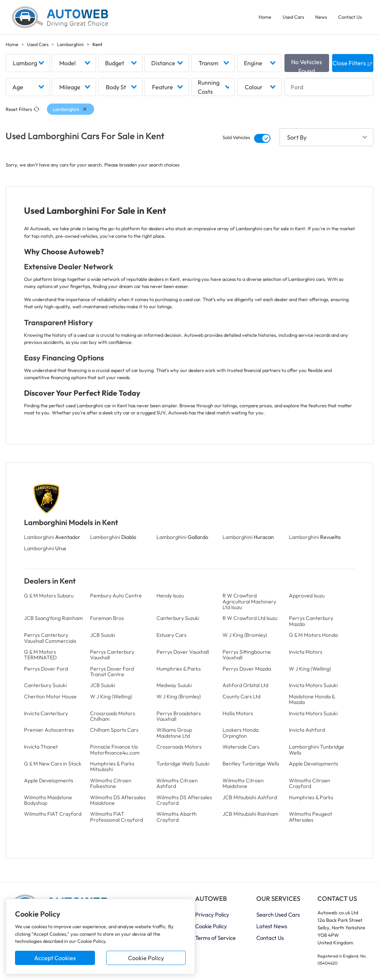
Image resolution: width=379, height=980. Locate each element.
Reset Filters (23, 109)
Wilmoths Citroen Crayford (310, 783)
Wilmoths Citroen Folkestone (111, 783)
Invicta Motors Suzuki (313, 685)
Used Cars (293, 17)
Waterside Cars (241, 747)
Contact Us (350, 17)
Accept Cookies (55, 958)
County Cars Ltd (241, 696)
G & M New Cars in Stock (53, 764)
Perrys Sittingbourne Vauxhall (247, 655)
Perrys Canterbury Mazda (311, 621)
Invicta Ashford (307, 730)
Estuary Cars (171, 635)
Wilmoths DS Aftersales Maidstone (118, 800)
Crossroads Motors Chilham (113, 716)
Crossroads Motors (179, 747)
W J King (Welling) (310, 669)
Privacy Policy (212, 915)
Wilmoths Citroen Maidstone (243, 783)
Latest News (272, 926)
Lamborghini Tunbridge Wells (317, 750)
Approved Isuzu (307, 596)
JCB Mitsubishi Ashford (250, 797)
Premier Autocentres (49, 730)
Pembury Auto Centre (116, 596)
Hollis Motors (238, 713)
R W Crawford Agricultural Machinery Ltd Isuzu (249, 601)
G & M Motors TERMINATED (40, 655)
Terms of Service (215, 938)
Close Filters (353, 63)
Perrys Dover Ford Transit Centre (112, 672)
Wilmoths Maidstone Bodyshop (48, 800)
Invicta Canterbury (46, 713)
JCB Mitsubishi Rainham (250, 814)
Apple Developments (314, 764)
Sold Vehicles (236, 137)
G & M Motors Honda (313, 635)
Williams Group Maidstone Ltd (174, 733)
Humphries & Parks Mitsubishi (112, 766)
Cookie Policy (146, 958)
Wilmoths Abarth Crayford (177, 817)
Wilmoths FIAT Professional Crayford (117, 817)
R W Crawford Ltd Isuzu (250, 618)
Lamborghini (70, 44)
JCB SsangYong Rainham (53, 618)
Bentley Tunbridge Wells (251, 764)
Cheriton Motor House (50, 696)
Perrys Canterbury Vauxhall (112, 655)
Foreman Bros (107, 618)
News (321, 17)
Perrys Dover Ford (46, 669)
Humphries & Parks (179, 669)
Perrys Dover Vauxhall (183, 652)
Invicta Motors (306, 652)
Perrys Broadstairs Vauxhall (179, 716)
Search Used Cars (278, 915)
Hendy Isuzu (170, 596)
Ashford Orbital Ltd (245, 685)
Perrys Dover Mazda (247, 669)
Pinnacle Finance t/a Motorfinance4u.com (115, 750)
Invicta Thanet (41, 747)
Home (265, 17)
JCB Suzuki (103, 635)
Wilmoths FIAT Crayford (53, 814)
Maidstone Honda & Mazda (312, 699)
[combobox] (28, 63)
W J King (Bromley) (245, 635)
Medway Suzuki (174, 685)
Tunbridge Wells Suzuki (183, 764)
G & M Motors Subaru (49, 596)
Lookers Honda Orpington (241, 733)
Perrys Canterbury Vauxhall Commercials (50, 638)
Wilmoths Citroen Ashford (177, 783)
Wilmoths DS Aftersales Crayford (184, 800)
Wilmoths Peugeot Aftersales (311, 817)
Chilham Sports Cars (114, 730)
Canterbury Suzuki (178, 618)
